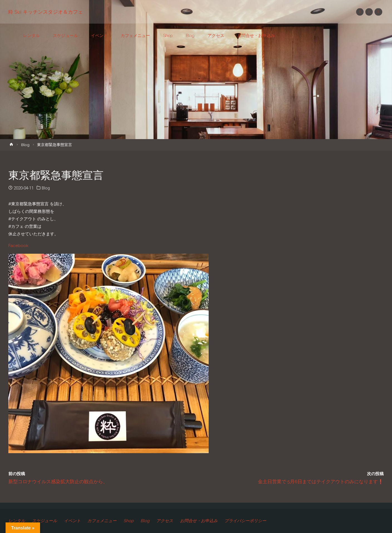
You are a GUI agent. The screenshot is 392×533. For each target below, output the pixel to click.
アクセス (167, 521)
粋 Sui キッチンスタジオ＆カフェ (46, 12)
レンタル (17, 521)
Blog (25, 145)
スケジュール (45, 521)
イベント (73, 521)
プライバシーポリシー (248, 521)
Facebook (18, 246)
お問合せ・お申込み (201, 521)
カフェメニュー (103, 521)
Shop (130, 521)
